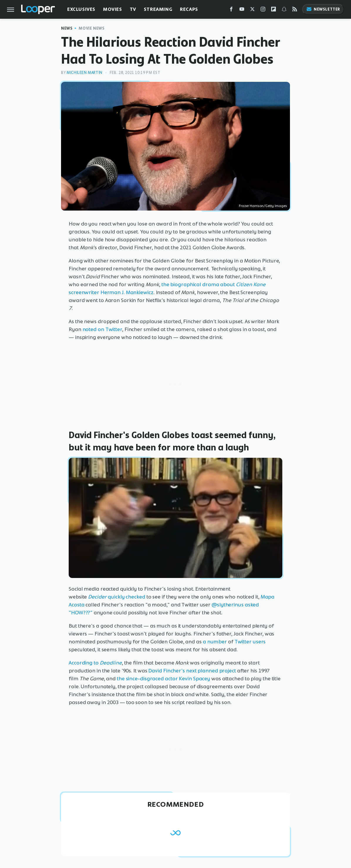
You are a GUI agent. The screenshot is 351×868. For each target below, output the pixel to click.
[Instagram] (263, 10)
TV (133, 9)
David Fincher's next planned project (192, 671)
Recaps (189, 9)
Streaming (158, 9)
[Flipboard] (274, 10)
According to (84, 663)
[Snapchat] (284, 10)
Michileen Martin (85, 73)
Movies (113, 9)
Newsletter (323, 9)
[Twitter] (252, 10)
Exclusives (81, 9)
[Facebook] (231, 10)
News (67, 28)
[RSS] (295, 10)
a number (215, 642)
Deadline (111, 663)
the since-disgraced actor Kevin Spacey (163, 679)
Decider (98, 597)
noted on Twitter (102, 329)
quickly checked (126, 597)
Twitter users (250, 642)
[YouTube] (242, 10)
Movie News (92, 28)
